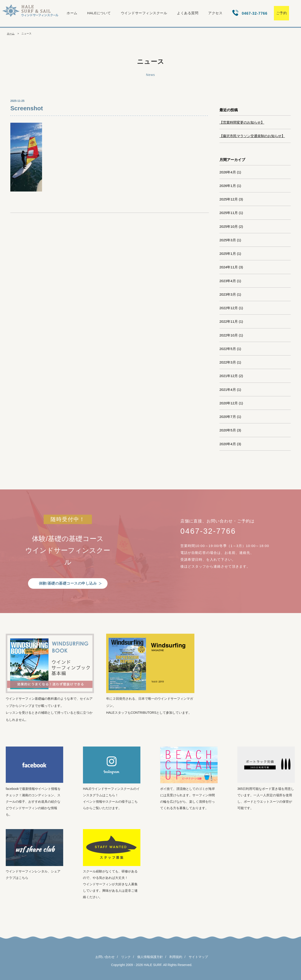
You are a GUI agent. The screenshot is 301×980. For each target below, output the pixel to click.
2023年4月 (228, 281)
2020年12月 (229, 403)
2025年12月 (229, 199)
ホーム (72, 13)
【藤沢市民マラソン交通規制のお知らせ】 (252, 136)
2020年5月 (228, 430)
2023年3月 (228, 294)
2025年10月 (229, 226)
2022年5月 (228, 349)
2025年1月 (228, 254)
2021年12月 (229, 376)
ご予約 (282, 13)
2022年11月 (229, 321)
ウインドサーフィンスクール (144, 13)
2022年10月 (229, 335)
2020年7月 (228, 417)
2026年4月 (228, 172)
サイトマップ (198, 957)
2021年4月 (228, 390)
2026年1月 (228, 186)
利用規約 (176, 957)
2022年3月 (228, 362)
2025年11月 (229, 213)
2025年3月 (228, 240)
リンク (126, 957)
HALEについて (99, 13)
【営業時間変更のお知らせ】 (242, 122)
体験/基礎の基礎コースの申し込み (68, 583)
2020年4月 (228, 444)
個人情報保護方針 (150, 957)
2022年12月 (229, 308)
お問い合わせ (105, 957)
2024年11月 (229, 267)
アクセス (215, 13)
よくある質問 (188, 13)
